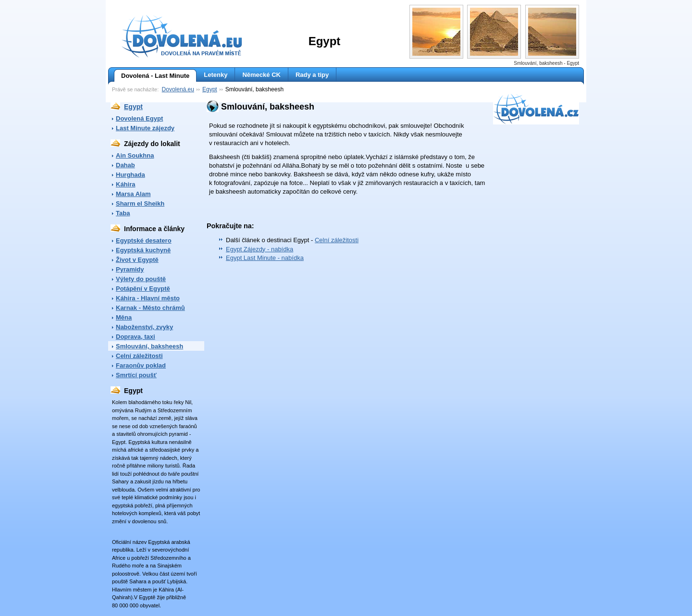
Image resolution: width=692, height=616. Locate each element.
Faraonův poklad (141, 365)
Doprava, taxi (136, 337)
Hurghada (130, 175)
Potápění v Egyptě (143, 289)
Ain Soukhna (135, 155)
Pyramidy (130, 269)
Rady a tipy (312, 75)
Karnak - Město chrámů (150, 308)
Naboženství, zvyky (144, 327)
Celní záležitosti (139, 356)
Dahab (125, 165)
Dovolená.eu (178, 89)
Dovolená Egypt (139, 118)
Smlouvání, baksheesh (149, 346)
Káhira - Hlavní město (148, 298)
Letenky (216, 75)
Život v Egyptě (137, 260)
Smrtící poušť (136, 375)
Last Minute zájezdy (145, 128)
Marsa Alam (133, 194)
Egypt (210, 89)
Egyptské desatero (144, 240)
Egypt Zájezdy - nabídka (259, 249)
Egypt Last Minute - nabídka (265, 258)
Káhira (125, 184)
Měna (124, 317)
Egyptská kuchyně (143, 250)
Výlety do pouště (141, 279)
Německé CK (261, 75)
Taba (123, 213)
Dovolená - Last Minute (152, 76)
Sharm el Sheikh (140, 203)
